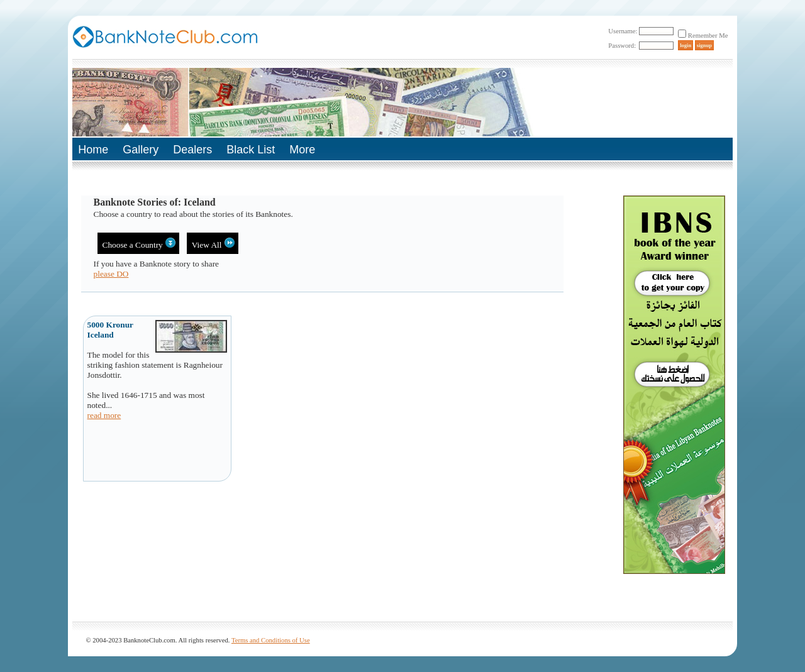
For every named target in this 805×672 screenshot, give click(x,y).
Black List (251, 150)
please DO (111, 274)
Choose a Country (139, 244)
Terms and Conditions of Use (271, 640)
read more (104, 415)
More (302, 150)
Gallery (141, 150)
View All (213, 244)
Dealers (192, 150)
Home (93, 150)
